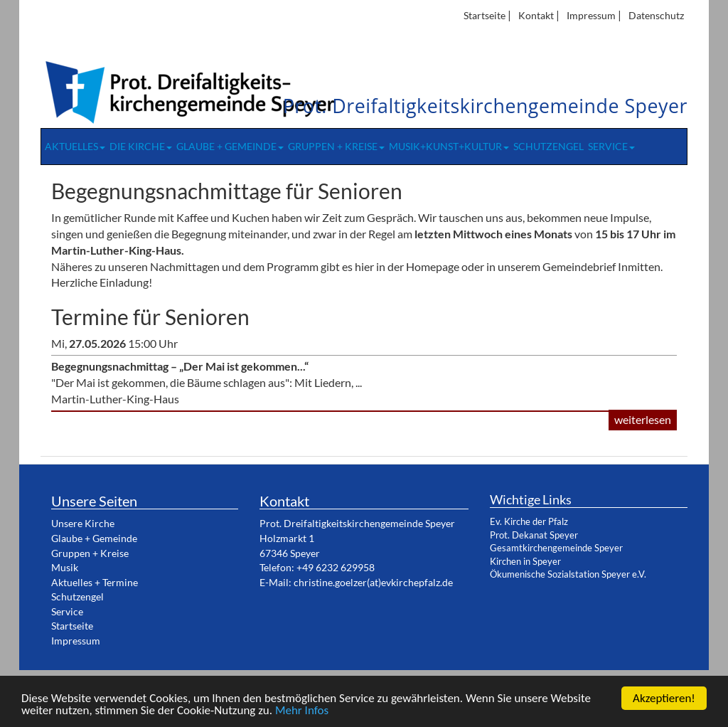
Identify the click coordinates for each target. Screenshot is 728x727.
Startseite (485, 15)
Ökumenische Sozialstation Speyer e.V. (568, 574)
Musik (65, 567)
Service (611, 147)
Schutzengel (548, 147)
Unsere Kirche (83, 523)
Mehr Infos (302, 711)
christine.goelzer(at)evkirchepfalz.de (373, 582)
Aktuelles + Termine (95, 582)
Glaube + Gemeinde (230, 147)
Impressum (591, 15)
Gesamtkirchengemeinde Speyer (556, 548)
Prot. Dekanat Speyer (534, 535)
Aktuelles (75, 147)
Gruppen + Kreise (336, 147)
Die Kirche (141, 147)
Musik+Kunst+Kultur (449, 147)
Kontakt (536, 15)
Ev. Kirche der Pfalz (529, 521)
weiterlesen (643, 419)
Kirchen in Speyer (525, 561)
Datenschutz (656, 15)
